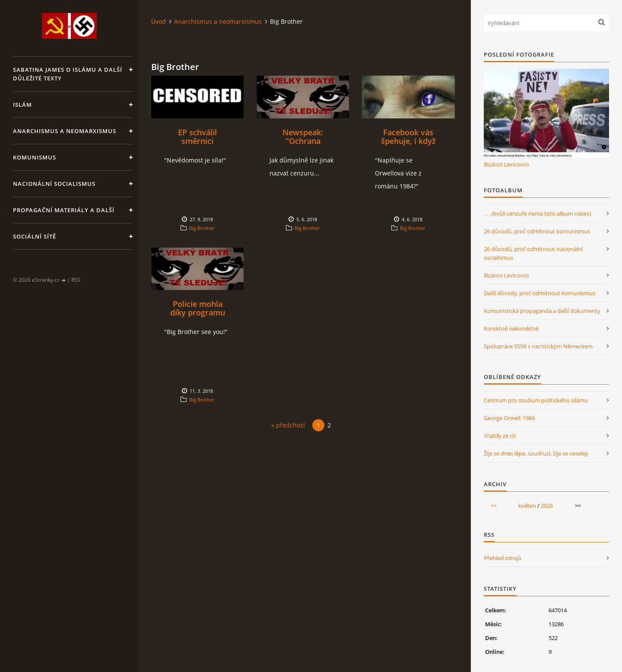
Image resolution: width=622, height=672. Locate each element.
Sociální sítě (35, 236)
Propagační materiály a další (64, 210)
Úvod (159, 21)
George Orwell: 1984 (509, 418)
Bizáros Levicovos (506, 164)
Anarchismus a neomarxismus (65, 131)
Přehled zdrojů (503, 558)
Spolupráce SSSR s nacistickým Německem (538, 346)
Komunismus (35, 157)
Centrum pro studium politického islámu (536, 400)
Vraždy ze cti (500, 436)
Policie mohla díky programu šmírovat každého (197, 312)
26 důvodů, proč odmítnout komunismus (537, 231)
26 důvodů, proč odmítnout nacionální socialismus (533, 253)
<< (493, 506)
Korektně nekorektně (511, 328)
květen (527, 506)
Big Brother (202, 228)
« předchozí (288, 425)
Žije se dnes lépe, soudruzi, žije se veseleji (536, 453)
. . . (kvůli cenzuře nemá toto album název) (538, 213)
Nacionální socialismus (54, 184)
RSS (76, 280)
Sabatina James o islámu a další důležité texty (68, 74)
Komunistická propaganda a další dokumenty (542, 311)
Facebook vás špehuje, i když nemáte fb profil (408, 141)
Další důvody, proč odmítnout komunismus (539, 293)
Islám (22, 105)
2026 (547, 506)
